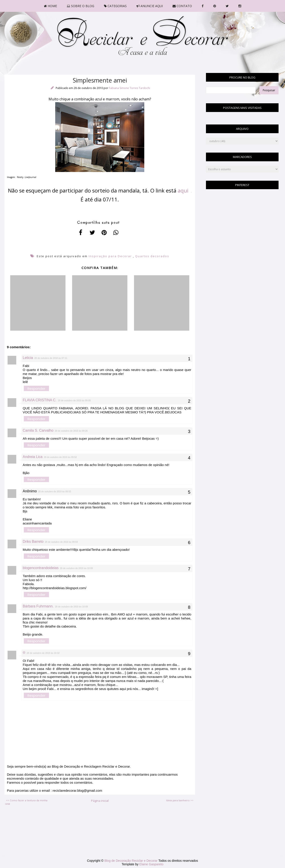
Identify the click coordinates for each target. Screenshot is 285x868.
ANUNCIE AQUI (150, 6)
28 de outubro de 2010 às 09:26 (71, 431)
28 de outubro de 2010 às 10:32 (43, 653)
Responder (36, 388)
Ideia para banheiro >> (180, 800)
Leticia (28, 358)
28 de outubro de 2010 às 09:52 (60, 457)
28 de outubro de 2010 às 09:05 (74, 401)
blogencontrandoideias (41, 568)
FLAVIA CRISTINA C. (40, 400)
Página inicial (100, 801)
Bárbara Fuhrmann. (38, 606)
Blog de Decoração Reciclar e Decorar (131, 861)
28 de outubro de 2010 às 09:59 (61, 542)
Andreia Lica (33, 457)
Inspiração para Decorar (110, 256)
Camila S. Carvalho (38, 430)
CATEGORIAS (115, 6)
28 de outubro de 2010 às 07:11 (51, 358)
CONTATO (182, 6)
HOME (50, 6)
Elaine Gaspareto (151, 864)
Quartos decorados (152, 256)
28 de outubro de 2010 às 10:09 (76, 568)
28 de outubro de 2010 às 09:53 (55, 492)
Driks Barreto (33, 542)
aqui (184, 190)
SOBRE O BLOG (80, 6)
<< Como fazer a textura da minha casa (26, 802)
